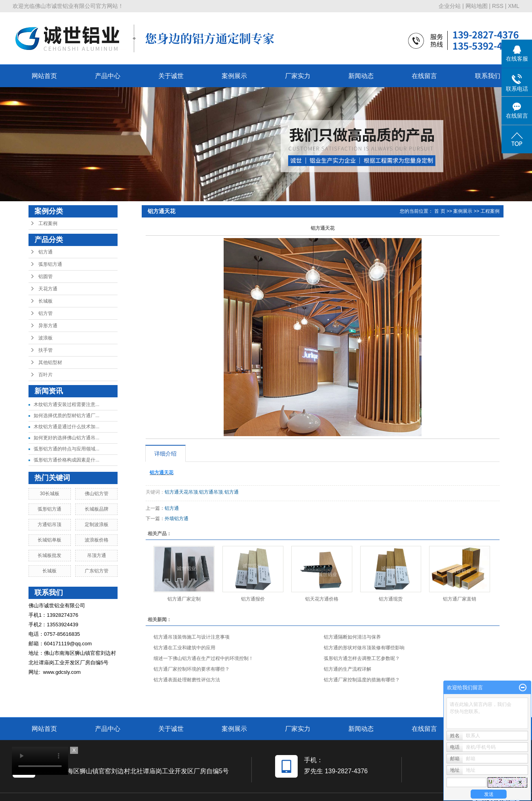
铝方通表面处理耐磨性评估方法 (187, 680)
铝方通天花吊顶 (181, 492)
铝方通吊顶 (211, 492)
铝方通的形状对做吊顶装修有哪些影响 (364, 648)
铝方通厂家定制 (184, 599)
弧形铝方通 (50, 264)
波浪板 (46, 338)
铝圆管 (46, 277)
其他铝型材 (50, 362)
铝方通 (46, 252)
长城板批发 (49, 555)
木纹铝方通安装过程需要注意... (66, 404)
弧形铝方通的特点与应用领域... (66, 449)
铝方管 (46, 313)
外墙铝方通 (177, 519)
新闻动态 (361, 76)
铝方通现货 (391, 599)
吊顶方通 (97, 555)
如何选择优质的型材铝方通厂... (66, 416)
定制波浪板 (97, 524)
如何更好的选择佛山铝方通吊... (66, 438)
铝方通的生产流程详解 (348, 669)
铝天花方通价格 (322, 599)
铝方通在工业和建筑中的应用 (184, 648)
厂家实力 (298, 76)
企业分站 (450, 6)
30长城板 (50, 494)
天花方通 (48, 289)
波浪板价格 (97, 540)
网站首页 (44, 76)
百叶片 (46, 375)
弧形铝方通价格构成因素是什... (66, 460)
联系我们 (488, 76)
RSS (498, 6)
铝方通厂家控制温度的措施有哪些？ (362, 680)
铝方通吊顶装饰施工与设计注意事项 (192, 637)
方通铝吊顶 (49, 524)
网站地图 (477, 6)
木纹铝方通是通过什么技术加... (66, 427)
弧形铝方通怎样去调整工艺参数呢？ (362, 658)
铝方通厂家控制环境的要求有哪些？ (192, 669)
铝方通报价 (253, 599)
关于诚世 (171, 76)
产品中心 (108, 76)
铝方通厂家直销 (460, 599)
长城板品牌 (97, 509)
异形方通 (48, 326)
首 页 (440, 211)
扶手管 (46, 350)
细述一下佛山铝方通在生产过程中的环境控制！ (203, 658)
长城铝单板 (49, 540)
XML (514, 6)
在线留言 (424, 76)
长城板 (46, 301)
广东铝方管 (97, 571)
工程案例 (48, 223)
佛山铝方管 (97, 494)
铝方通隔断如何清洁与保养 (352, 637)
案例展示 (234, 76)
